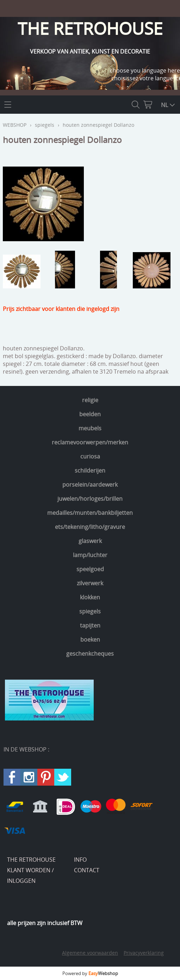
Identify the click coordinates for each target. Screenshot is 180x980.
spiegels (90, 611)
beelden (90, 414)
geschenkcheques (90, 654)
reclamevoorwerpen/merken (90, 442)
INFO (80, 860)
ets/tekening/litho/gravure (90, 527)
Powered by (90, 973)
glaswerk (90, 541)
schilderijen (90, 470)
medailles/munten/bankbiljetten (90, 513)
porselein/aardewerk (90, 485)
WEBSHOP (15, 125)
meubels (90, 428)
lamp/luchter (90, 555)
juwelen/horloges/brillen (90, 499)
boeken (90, 639)
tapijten (90, 625)
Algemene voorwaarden (90, 953)
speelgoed (90, 569)
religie (90, 400)
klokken (90, 597)
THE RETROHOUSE (31, 860)
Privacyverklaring (144, 953)
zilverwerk (90, 583)
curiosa (90, 456)
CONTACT (87, 870)
